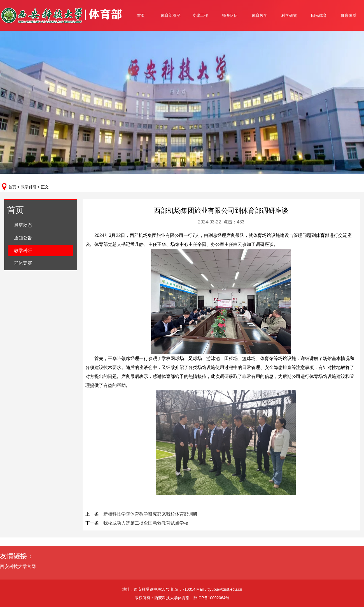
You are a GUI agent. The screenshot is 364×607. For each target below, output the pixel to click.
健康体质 (349, 15)
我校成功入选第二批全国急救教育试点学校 (146, 523)
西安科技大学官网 (22, 566)
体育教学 (260, 15)
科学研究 (289, 15)
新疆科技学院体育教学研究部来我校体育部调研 (150, 514)
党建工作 (200, 15)
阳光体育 (319, 15)
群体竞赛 (23, 263)
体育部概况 (171, 15)
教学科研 (29, 187)
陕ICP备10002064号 (211, 598)
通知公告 (23, 238)
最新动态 (23, 225)
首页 (141, 15)
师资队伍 (230, 15)
